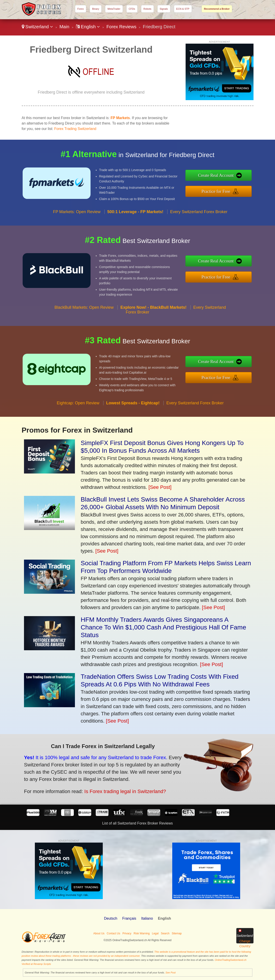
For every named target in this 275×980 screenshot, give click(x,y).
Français (129, 918)
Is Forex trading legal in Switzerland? (96, 783)
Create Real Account (238, 178)
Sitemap (177, 933)
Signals (164, 9)
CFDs (132, 9)
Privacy (127, 933)
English (88, 27)
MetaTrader (114, 9)
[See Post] (160, 487)
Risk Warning (142, 933)
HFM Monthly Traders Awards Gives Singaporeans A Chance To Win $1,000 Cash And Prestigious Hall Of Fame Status (164, 627)
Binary (96, 9)
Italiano (147, 918)
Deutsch (111, 918)
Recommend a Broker (217, 9)
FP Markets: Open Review (77, 233)
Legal (155, 933)
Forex (81, 9)
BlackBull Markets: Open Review (84, 328)
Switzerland (37, 27)
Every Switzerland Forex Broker (199, 233)
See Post (171, 973)
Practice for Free (238, 188)
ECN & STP (183, 9)
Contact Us (114, 933)
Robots (147, 9)
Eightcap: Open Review (78, 424)
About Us (99, 933)
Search (165, 933)
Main (64, 27)
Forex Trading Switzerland (75, 129)
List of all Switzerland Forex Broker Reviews (137, 823)
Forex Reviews (121, 27)
